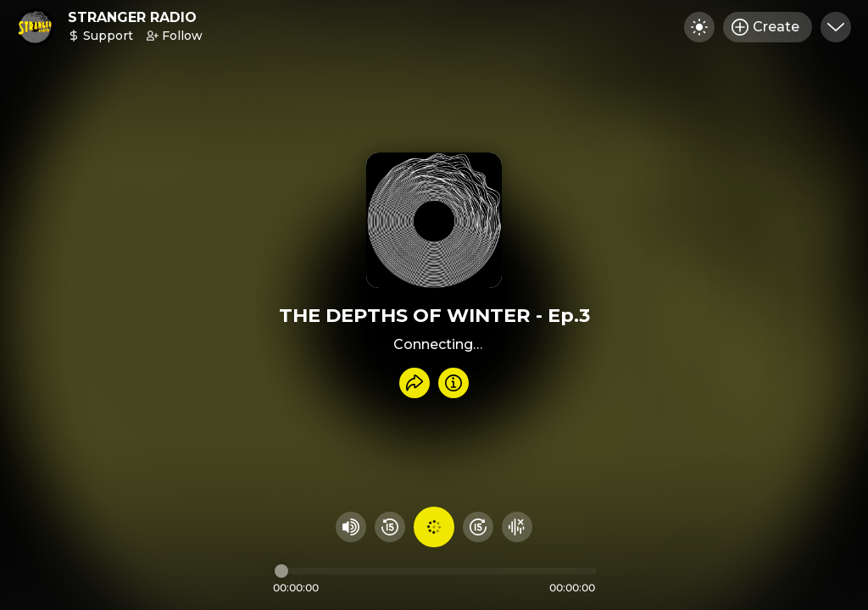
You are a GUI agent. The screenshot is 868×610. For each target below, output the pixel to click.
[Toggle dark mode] (699, 27)
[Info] (453, 383)
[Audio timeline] (436, 571)
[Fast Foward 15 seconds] (478, 527)
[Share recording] (415, 383)
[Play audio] (434, 527)
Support (100, 36)
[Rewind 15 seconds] (390, 527)
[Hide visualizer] (517, 527)
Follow (175, 36)
